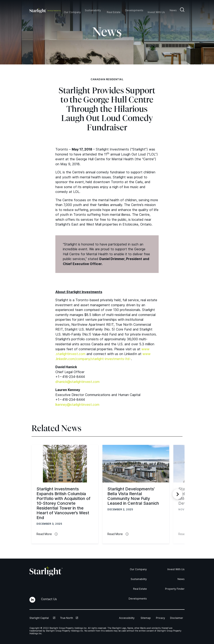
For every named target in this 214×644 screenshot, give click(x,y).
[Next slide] (178, 494)
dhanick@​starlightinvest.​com (77, 382)
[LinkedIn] (32, 600)
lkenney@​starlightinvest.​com (77, 405)
